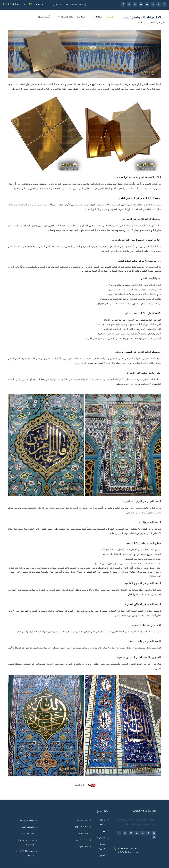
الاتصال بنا (101, 838)
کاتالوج (102, 855)
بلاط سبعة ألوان (81, 827)
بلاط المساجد (67, 17)
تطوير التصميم (28, 834)
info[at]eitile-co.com (128, 853)
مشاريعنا (81, 17)
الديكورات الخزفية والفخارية (26, 843)
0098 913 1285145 (128, 849)
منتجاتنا (99, 17)
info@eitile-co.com (16, 5)
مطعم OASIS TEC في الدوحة (24, 854)
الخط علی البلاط (28, 827)
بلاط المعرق (83, 834)
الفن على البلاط (158, 22)
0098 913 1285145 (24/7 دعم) (71, 5)
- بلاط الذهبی (84, 785)
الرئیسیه (110, 17)
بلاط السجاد (83, 847)
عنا (142, 22)
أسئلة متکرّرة (44, 17)
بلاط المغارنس (82, 840)
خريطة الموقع (102, 822)
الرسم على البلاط (27, 821)
